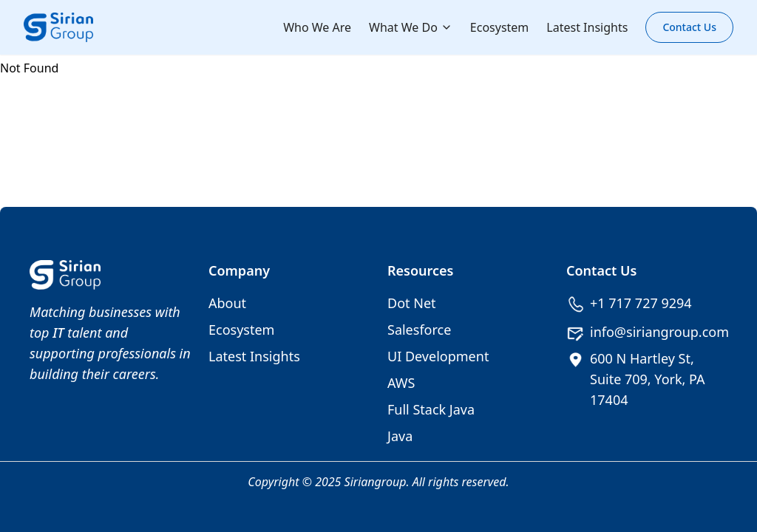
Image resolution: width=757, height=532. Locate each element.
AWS (401, 383)
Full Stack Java (431, 409)
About (227, 303)
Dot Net (412, 303)
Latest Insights (587, 27)
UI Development (438, 356)
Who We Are (317, 27)
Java (400, 436)
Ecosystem (500, 27)
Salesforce (419, 330)
